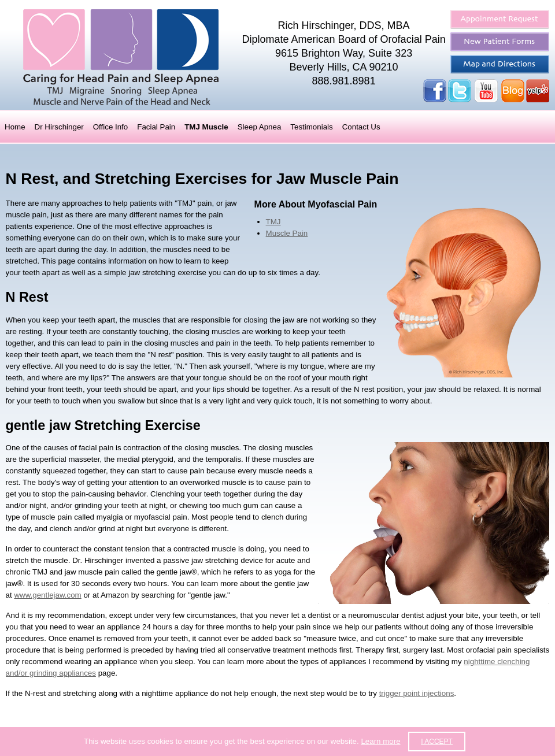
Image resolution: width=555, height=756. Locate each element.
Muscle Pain (287, 233)
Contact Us (361, 127)
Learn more (380, 741)
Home (15, 127)
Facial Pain (156, 127)
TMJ (273, 222)
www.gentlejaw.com (47, 595)
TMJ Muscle (206, 127)
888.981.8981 (344, 81)
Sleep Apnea (260, 127)
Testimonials (311, 127)
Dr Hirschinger (59, 127)
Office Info (111, 127)
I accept (437, 742)
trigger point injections (417, 693)
